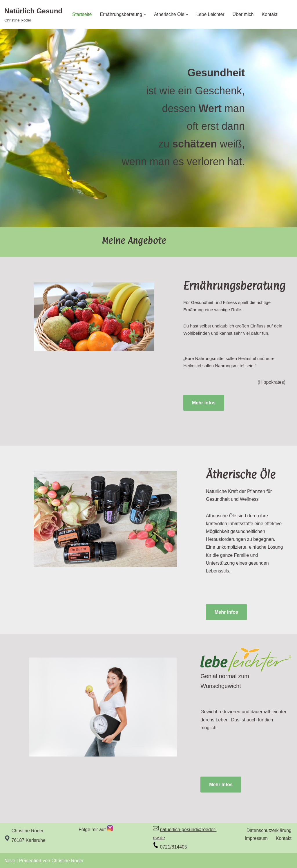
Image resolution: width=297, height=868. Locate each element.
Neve (10, 861)
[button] (145, 15)
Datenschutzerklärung (269, 830)
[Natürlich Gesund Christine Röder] (33, 14)
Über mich (243, 14)
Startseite (82, 14)
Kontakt (270, 14)
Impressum (256, 838)
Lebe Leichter (210, 14)
